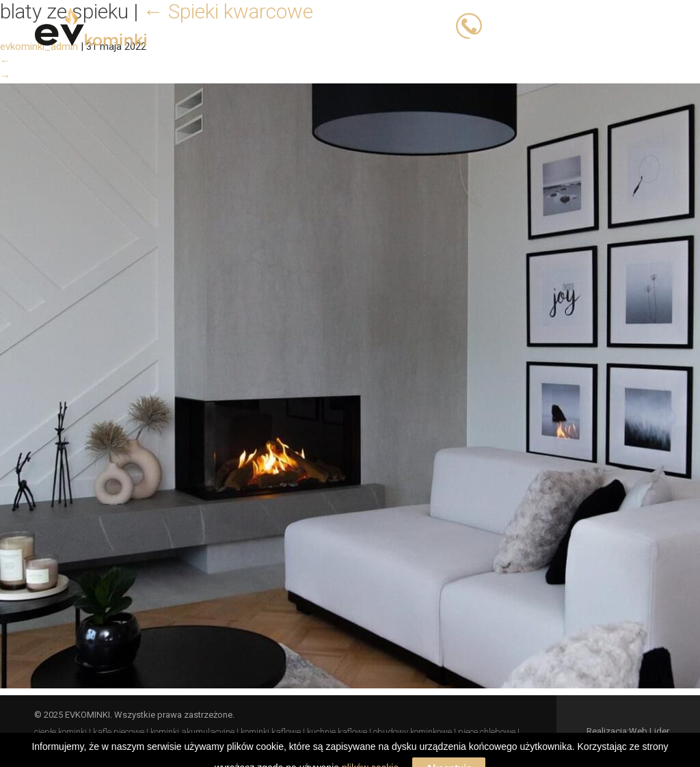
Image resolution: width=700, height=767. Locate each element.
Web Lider (649, 731)
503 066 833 (591, 25)
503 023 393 (517, 25)
